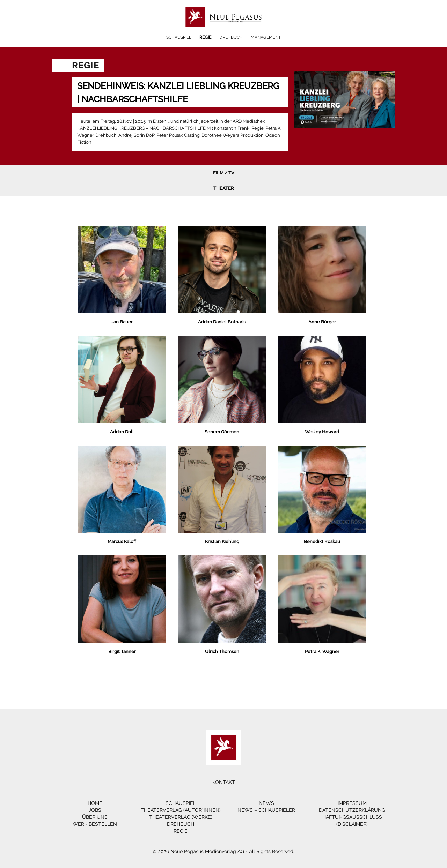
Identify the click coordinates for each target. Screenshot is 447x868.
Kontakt (224, 782)
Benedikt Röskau (322, 542)
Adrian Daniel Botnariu (222, 322)
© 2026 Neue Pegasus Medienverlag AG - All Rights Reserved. (223, 851)
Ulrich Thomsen (222, 652)
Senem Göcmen (222, 432)
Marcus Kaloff (122, 542)
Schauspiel (179, 37)
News (266, 803)
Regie (205, 37)
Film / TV (224, 173)
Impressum (352, 803)
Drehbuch (231, 37)
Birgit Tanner (122, 652)
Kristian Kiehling (222, 542)
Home (95, 803)
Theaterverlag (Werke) (181, 817)
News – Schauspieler (266, 810)
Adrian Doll (122, 432)
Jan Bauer (122, 322)
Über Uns (95, 817)
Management (266, 37)
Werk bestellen (95, 824)
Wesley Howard (322, 432)
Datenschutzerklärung (352, 810)
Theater (224, 188)
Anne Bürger (322, 322)
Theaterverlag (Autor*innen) (181, 810)
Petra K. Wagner (322, 652)
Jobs (95, 810)
